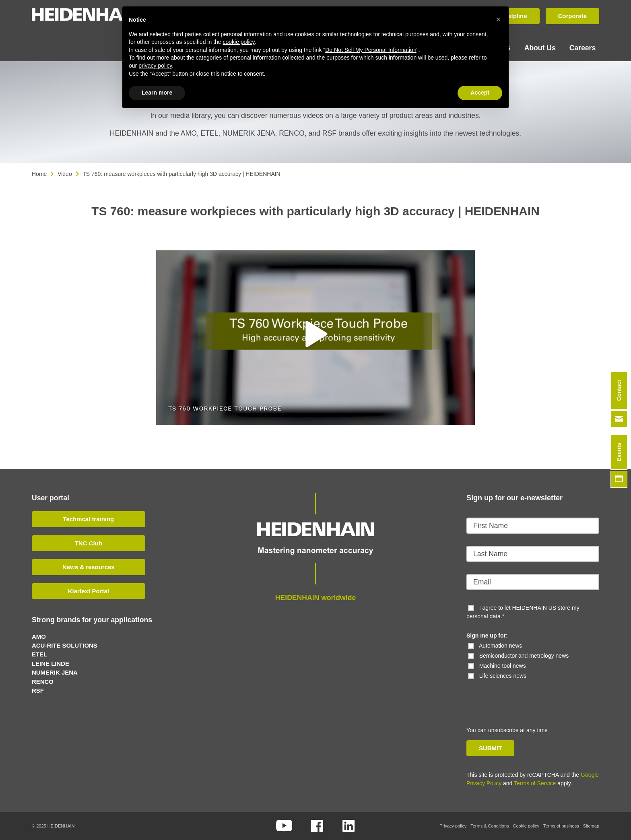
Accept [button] (480, 93)
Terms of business (561, 826)
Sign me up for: (487, 636)
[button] (315, 334)
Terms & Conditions (490, 826)
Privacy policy (453, 826)
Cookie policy (526, 826)
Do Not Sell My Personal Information (371, 50)
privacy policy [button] (155, 66)
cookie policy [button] (238, 42)
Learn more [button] (157, 93)
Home (39, 174)
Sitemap (591, 826)
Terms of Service (535, 783)
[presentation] (522, 696)
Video (65, 174)
